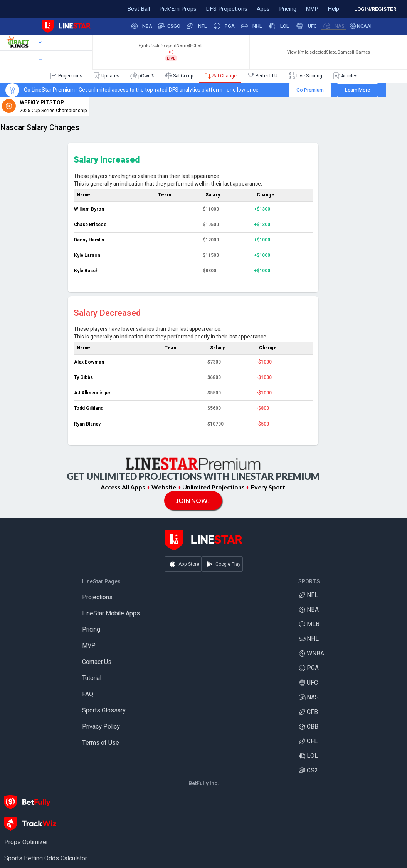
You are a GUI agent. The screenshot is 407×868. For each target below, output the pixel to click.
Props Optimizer (26, 843)
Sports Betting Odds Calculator (46, 859)
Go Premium (310, 90)
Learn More (357, 90)
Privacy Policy (101, 727)
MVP (89, 646)
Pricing (91, 630)
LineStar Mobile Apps (111, 614)
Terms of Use (101, 743)
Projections (97, 598)
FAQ (88, 695)
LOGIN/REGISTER (375, 9)
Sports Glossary (104, 711)
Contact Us (97, 662)
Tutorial (92, 679)
